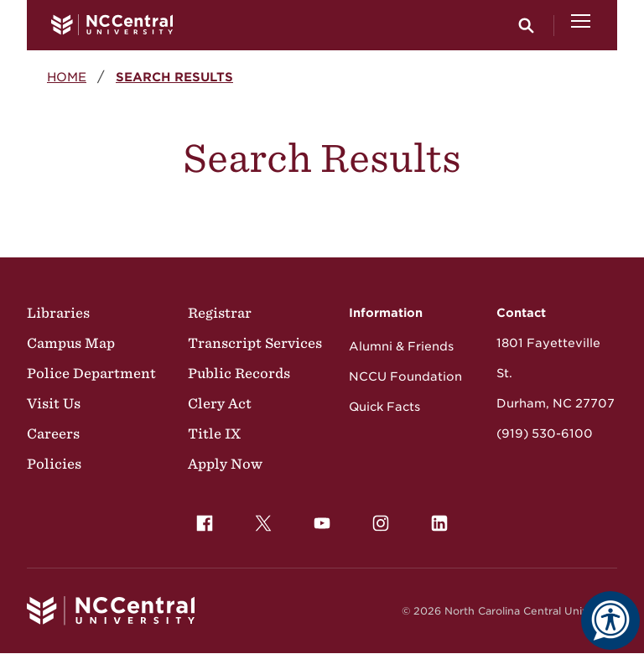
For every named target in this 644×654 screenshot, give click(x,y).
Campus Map (71, 343)
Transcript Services (255, 343)
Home (67, 77)
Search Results (174, 77)
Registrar (220, 313)
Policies (54, 464)
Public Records (239, 373)
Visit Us (54, 403)
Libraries (58, 313)
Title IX (214, 433)
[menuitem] (205, 523)
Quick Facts (384, 407)
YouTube (318, 519)
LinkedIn (435, 519)
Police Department (91, 373)
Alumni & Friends (401, 346)
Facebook (200, 519)
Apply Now (225, 464)
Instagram (377, 519)
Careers (53, 433)
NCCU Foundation (405, 376)
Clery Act (220, 403)
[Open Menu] (581, 25)
